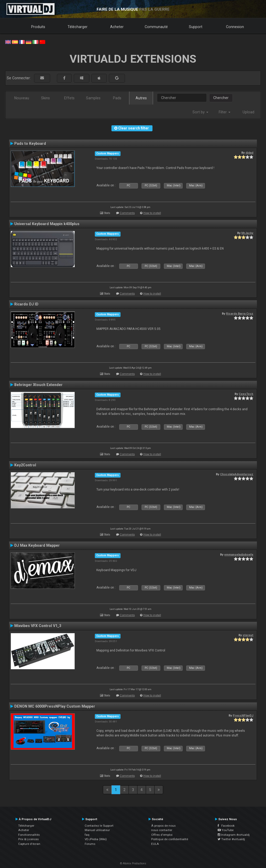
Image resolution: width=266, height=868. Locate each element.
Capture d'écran (29, 844)
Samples (93, 98)
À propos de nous (163, 826)
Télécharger (78, 27)
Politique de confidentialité (170, 839)
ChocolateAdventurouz (237, 474)
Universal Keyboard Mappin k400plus (47, 224)
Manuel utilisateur (97, 830)
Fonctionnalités (29, 835)
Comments (127, 213)
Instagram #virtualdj (234, 835)
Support (196, 27)
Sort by (200, 112)
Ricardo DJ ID (26, 304)
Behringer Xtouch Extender (38, 385)
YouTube (226, 830)
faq (87, 835)
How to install (152, 213)
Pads (117, 98)
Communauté (156, 27)
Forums (90, 844)
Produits (38, 27)
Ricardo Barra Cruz (240, 314)
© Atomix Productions (133, 863)
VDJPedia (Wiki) (96, 839)
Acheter (117, 27)
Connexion (235, 27)
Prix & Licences (28, 839)
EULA (155, 844)
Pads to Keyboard (30, 143)
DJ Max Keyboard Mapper (37, 545)
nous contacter (162, 830)
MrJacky (247, 233)
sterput (248, 635)
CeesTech (246, 394)
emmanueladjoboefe (239, 554)
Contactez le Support (99, 826)
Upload (248, 112)
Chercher (221, 98)
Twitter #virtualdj (231, 839)
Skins (45, 98)
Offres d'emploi (162, 835)
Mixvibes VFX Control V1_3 (38, 626)
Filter (225, 112)
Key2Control (25, 465)
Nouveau (22, 98)
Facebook (226, 826)
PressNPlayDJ (243, 715)
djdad (249, 153)
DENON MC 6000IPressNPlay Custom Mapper (55, 706)
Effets (69, 98)
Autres (141, 98)
